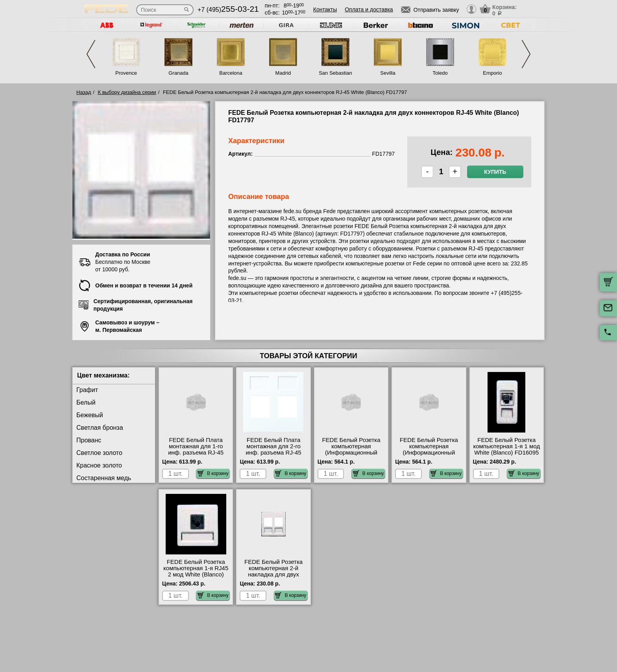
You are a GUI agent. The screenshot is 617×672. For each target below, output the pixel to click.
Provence (126, 73)
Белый (86, 402)
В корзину (213, 473)
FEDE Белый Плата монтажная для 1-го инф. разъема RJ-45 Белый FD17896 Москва (196, 449)
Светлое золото (99, 453)
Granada (178, 73)
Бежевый (90, 415)
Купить (495, 172)
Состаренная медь (104, 478)
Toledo (440, 73)
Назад (84, 92)
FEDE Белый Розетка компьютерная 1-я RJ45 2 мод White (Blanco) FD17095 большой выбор (196, 574)
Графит (87, 390)
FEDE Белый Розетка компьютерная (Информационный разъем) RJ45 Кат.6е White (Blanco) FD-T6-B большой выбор (429, 456)
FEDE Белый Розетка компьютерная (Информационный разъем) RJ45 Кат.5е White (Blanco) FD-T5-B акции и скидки (351, 456)
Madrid (283, 73)
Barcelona (231, 73)
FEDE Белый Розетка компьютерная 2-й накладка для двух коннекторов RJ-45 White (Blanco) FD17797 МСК (273, 578)
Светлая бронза (100, 428)
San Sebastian (335, 73)
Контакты (325, 9)
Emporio (492, 73)
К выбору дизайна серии (127, 92)
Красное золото (99, 465)
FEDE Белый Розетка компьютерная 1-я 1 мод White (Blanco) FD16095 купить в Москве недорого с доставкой (506, 453)
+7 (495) (228, 10)
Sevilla (388, 73)
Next (526, 54)
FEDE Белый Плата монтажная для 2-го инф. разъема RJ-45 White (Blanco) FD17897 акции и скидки (273, 453)
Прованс (89, 440)
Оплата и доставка (369, 9)
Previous (91, 54)
